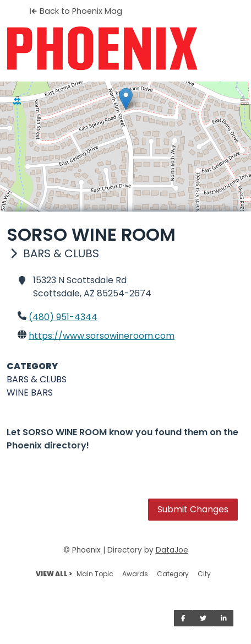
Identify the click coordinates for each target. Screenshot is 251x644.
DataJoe (172, 550)
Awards (135, 574)
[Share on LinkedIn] (224, 618)
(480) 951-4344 (63, 317)
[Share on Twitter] (203, 618)
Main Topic (95, 574)
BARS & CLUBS (37, 379)
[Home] (125, 48)
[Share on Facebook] (183, 618)
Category (173, 574)
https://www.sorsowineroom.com (102, 336)
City (204, 574)
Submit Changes (193, 509)
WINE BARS (30, 393)
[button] (126, 99)
